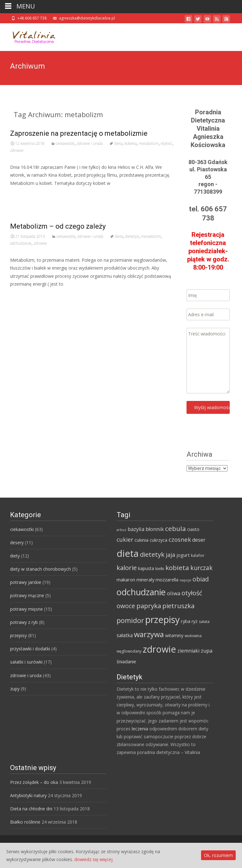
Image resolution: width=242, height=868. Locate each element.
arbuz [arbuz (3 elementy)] (121, 530)
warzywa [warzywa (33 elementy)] (149, 634)
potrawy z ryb (24, 622)
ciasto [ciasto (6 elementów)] (193, 529)
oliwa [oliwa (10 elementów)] (174, 593)
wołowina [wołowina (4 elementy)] (193, 636)
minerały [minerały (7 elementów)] (145, 580)
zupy (15, 689)
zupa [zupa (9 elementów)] (207, 651)
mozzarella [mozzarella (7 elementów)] (167, 580)
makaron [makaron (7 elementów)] (126, 580)
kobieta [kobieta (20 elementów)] (177, 568)
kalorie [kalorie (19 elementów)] (127, 568)
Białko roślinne (25, 822)
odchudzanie (21, 243)
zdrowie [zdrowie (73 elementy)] (159, 649)
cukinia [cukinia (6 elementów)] (141, 540)
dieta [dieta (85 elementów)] (128, 553)
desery (17, 542)
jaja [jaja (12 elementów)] (170, 555)
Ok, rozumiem (218, 855)
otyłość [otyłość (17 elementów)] (192, 593)
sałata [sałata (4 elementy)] (204, 622)
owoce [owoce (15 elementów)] (126, 606)
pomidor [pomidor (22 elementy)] (130, 620)
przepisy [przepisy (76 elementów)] (162, 619)
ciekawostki (65, 143)
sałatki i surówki (26, 662)
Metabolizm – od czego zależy (58, 226)
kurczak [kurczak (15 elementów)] (202, 568)
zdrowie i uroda (90, 143)
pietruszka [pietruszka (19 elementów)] (178, 606)
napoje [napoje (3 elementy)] (185, 580)
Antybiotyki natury (28, 795)
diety (15, 556)
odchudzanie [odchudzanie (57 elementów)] (141, 592)
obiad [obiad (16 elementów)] (201, 579)
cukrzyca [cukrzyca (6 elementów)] (158, 540)
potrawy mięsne (26, 609)
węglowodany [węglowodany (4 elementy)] (129, 651)
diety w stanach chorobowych (40, 569)
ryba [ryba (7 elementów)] (186, 621)
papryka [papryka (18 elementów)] (149, 606)
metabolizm (149, 143)
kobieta (131, 143)
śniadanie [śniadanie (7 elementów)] (126, 661)
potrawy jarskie (26, 582)
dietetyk (132, 236)
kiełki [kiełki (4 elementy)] (160, 569)
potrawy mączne (27, 595)
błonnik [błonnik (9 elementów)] (155, 529)
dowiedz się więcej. (94, 859)
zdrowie (17, 150)
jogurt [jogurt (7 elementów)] (183, 555)
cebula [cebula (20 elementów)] (176, 528)
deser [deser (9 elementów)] (199, 540)
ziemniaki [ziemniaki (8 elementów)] (188, 651)
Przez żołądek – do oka (34, 782)
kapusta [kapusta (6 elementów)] (146, 568)
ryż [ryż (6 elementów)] (195, 621)
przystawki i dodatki (30, 649)
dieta (118, 143)
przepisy (18, 635)
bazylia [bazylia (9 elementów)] (136, 529)
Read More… (24, 195)
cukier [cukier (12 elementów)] (125, 540)
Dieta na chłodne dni (31, 809)
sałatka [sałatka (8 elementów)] (125, 635)
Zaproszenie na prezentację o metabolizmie (79, 133)
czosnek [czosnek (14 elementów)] (180, 540)
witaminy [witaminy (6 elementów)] (174, 635)
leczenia (140, 729)
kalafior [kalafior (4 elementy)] (198, 555)
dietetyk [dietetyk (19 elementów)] (152, 554)
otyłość (167, 143)
